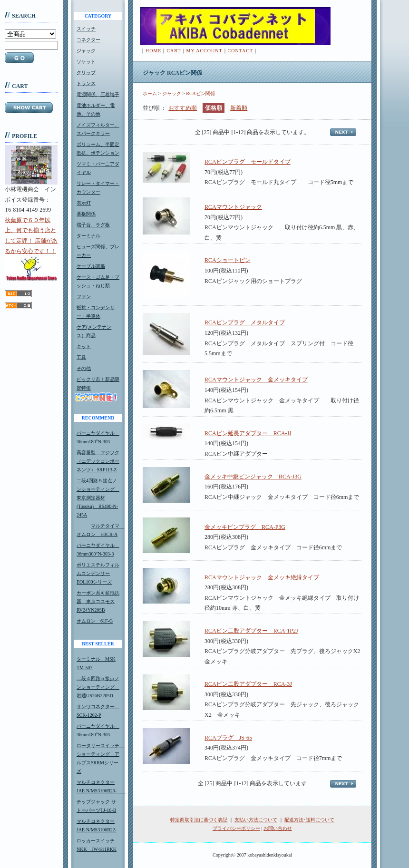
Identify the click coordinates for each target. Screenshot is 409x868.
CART (174, 51)
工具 (81, 357)
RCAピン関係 (200, 93)
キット (84, 346)
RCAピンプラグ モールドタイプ (248, 162)
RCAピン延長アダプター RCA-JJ (248, 433)
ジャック (86, 51)
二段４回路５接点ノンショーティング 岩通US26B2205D (98, 687)
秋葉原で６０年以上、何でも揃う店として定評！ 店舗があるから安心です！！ (31, 249)
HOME (153, 51)
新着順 (239, 108)
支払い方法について (256, 820)
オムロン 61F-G (95, 621)
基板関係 (86, 214)
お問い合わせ (278, 828)
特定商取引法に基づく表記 (199, 820)
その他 (84, 368)
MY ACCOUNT (204, 51)
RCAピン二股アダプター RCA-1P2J (251, 631)
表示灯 (84, 203)
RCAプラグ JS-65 (228, 738)
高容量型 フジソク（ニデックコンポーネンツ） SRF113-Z (98, 461)
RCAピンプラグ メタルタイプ (245, 322)
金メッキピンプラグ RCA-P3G (245, 527)
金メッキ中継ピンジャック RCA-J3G (253, 477)
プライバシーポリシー (236, 828)
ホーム (150, 93)
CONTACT (240, 51)
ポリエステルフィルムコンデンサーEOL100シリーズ (98, 573)
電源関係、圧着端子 (98, 94)
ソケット (86, 62)
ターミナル (88, 236)
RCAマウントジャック (233, 207)
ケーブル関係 (91, 266)
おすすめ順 (183, 108)
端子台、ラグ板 (93, 225)
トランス (86, 83)
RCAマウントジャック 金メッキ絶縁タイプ (262, 577)
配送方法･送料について (309, 820)
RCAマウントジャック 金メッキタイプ (256, 380)
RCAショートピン (228, 260)
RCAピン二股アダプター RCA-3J (248, 684)
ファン (84, 297)
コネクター (88, 40)
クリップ (86, 73)
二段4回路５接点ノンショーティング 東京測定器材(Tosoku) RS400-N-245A (98, 498)
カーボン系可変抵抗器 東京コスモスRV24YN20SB (98, 601)
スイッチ (86, 29)
